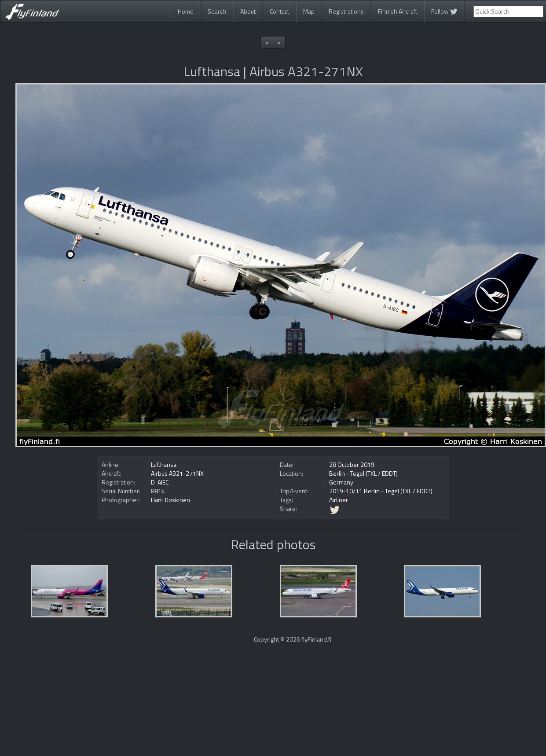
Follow (444, 11)
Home (186, 11)
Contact (279, 11)
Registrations (346, 11)
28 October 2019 (352, 464)
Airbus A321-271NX (177, 473)
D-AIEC (160, 482)
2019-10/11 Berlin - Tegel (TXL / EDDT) (381, 491)
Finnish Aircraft (398, 11)
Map (309, 11)
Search (217, 11)
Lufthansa (164, 464)
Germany (341, 482)
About (248, 11)
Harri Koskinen (170, 500)
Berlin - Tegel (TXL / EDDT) (363, 473)
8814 (158, 491)
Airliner (339, 500)
